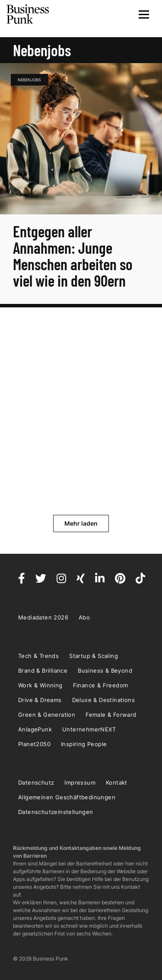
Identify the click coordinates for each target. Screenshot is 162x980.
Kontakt (117, 782)
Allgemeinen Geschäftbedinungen (67, 797)
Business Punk (28, 14)
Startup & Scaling (94, 656)
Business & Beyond (105, 670)
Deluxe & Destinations (103, 700)
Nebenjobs (29, 80)
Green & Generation (47, 715)
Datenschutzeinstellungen (56, 812)
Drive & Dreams (40, 700)
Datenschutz (36, 782)
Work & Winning (40, 685)
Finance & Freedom (101, 685)
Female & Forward (111, 715)
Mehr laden (81, 523)
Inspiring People (84, 744)
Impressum (80, 782)
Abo (84, 617)
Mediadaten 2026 (43, 617)
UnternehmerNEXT (89, 729)
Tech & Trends (38, 656)
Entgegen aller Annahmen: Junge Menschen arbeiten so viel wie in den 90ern (73, 256)
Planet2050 (34, 744)
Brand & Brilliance (43, 670)
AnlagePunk (35, 729)
